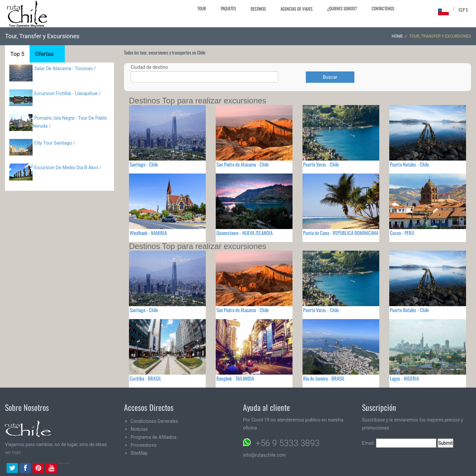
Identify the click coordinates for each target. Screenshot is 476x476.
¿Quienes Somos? (342, 8)
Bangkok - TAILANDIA (235, 378)
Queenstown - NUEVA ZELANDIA (244, 233)
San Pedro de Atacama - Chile (242, 164)
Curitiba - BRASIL (145, 378)
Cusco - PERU (402, 233)
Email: (399, 443)
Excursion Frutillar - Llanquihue (66, 93)
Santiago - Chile (144, 164)
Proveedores (144, 445)
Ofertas (44, 54)
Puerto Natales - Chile (409, 164)
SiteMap (139, 453)
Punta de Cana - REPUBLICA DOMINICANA (341, 233)
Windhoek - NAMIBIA (148, 233)
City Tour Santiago (53, 143)
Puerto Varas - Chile (321, 164)
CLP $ (463, 10)
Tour (202, 8)
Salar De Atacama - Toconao (63, 68)
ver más (13, 452)
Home (397, 36)
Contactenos (383, 8)
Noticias (139, 429)
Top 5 (17, 54)
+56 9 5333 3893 (288, 443)
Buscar (330, 77)
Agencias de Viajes (297, 9)
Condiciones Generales (154, 421)
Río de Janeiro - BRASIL (324, 378)
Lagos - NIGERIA (404, 378)
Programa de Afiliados (154, 437)
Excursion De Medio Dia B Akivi (66, 168)
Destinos (258, 9)
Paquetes (228, 8)
